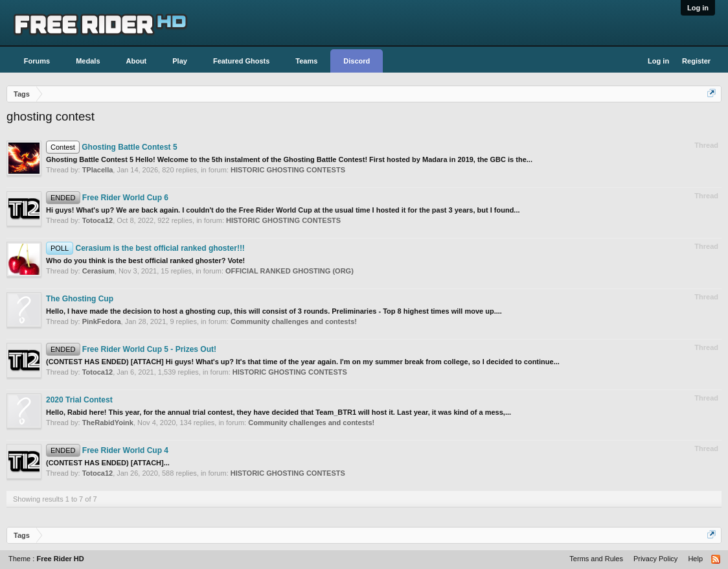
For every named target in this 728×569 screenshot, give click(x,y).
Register (696, 61)
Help (695, 559)
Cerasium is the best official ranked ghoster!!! (145, 248)
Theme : (46, 559)
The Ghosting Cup (80, 299)
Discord (357, 61)
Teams (306, 61)
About (137, 61)
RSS (716, 560)
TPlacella (98, 170)
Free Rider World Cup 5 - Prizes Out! (131, 349)
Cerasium (98, 271)
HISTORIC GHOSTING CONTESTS (288, 170)
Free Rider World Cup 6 (107, 198)
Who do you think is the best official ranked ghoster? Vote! (145, 261)
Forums (37, 61)
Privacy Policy (655, 559)
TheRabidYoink (108, 423)
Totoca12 (97, 220)
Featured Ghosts (241, 61)
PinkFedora (102, 321)
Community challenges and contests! (294, 321)
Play (180, 61)
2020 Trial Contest (79, 400)
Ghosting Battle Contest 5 (112, 147)
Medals (88, 61)
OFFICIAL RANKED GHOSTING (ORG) (290, 271)
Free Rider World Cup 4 (107, 450)
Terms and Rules (596, 559)
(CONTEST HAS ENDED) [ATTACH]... (108, 463)
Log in (698, 8)
